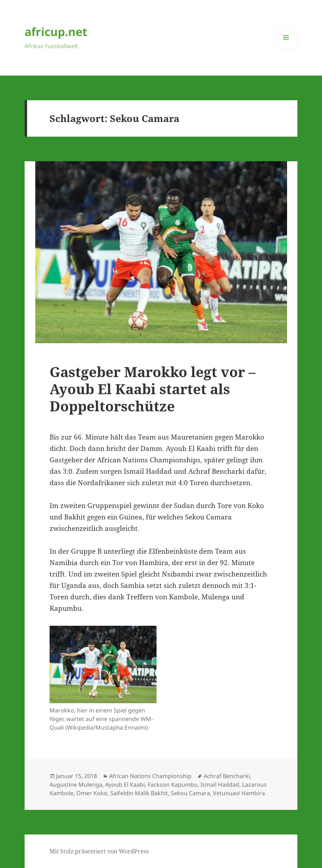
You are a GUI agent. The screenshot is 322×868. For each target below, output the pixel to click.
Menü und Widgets (286, 49)
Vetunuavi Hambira (239, 793)
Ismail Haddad (220, 785)
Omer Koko (92, 793)
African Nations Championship (150, 776)
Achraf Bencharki (227, 776)
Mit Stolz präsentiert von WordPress (99, 851)
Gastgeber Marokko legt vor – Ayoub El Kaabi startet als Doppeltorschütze (153, 389)
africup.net (56, 32)
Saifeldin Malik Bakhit (139, 793)
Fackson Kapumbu (173, 785)
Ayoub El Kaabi (125, 785)
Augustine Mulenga (76, 785)
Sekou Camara (190, 793)
